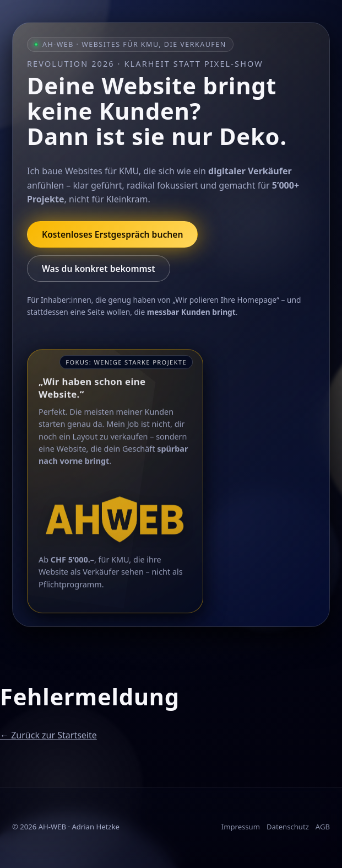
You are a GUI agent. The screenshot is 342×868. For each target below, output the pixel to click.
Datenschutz (288, 827)
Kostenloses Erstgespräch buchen (112, 234)
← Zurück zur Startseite (48, 735)
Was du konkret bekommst (99, 269)
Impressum (241, 827)
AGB (323, 827)
